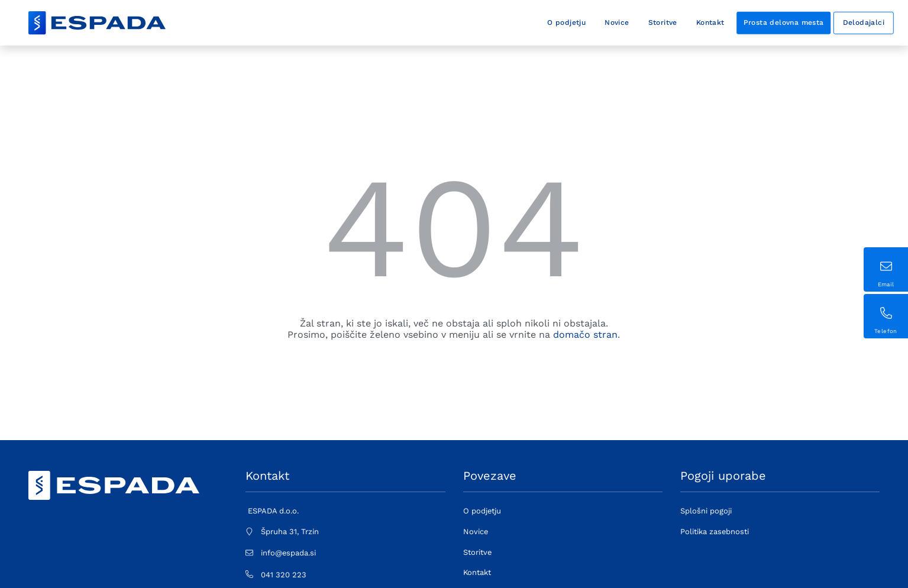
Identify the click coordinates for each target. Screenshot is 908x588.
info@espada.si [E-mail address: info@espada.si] (288, 553)
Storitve (663, 22)
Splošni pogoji (706, 511)
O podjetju (566, 22)
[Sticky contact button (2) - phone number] (886, 316)
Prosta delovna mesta (784, 22)
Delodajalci (864, 22)
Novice (617, 22)
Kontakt (710, 22)
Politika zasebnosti (715, 532)
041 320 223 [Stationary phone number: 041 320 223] (284, 575)
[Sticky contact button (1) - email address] (886, 269)
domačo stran (585, 335)
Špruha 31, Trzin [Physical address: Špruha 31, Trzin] (290, 532)
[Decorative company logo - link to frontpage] (97, 23)
